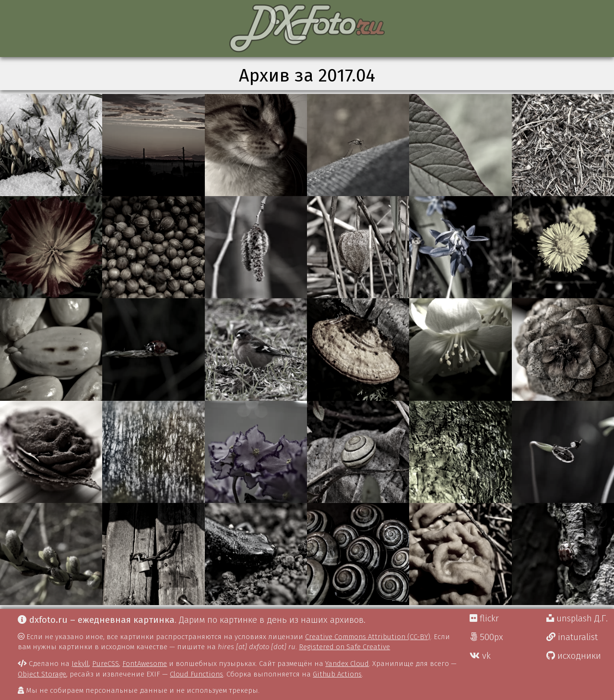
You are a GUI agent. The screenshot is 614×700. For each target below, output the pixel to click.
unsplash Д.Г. (577, 618)
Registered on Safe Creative (344, 647)
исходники (574, 656)
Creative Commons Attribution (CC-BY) (368, 637)
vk (480, 656)
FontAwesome (145, 664)
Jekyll (80, 664)
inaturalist (572, 637)
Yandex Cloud (347, 664)
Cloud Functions (196, 674)
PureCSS (106, 664)
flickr (484, 618)
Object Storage (42, 674)
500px (486, 637)
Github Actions (337, 674)
